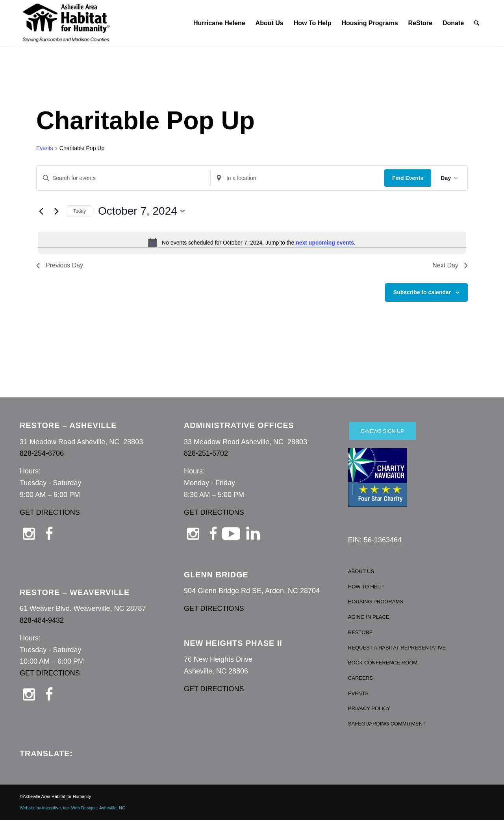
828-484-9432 (42, 620)
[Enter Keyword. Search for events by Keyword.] (123, 178)
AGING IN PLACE (369, 617)
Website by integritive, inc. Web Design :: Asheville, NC (72, 808)
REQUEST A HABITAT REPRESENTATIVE (397, 648)
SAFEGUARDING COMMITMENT (387, 724)
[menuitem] (219, 23)
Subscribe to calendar (422, 292)
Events (45, 148)
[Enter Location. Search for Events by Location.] (297, 178)
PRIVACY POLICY (369, 708)
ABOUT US (361, 571)
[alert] (252, 243)
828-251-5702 (206, 453)
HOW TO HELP (366, 587)
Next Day (450, 265)
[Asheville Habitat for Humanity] (66, 23)
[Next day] (56, 211)
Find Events (408, 178)
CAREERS (360, 678)
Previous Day (60, 265)
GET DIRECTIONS (50, 512)
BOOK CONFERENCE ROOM (383, 663)
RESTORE (360, 632)
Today (80, 211)
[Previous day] (41, 211)
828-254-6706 (42, 453)
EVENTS (358, 693)
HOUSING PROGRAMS (376, 602)
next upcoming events (325, 243)
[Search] (477, 23)
